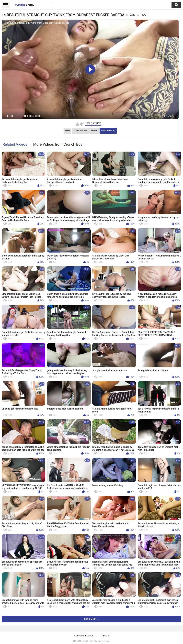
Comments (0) (108, 131)
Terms (105, 636)
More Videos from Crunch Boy (58, 144)
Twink (25, 5)
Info (67, 131)
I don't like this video (82, 124)
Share (94, 131)
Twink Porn (88, 641)
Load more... (92, 619)
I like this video (77, 124)
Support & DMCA (84, 636)
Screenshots (80, 131)
